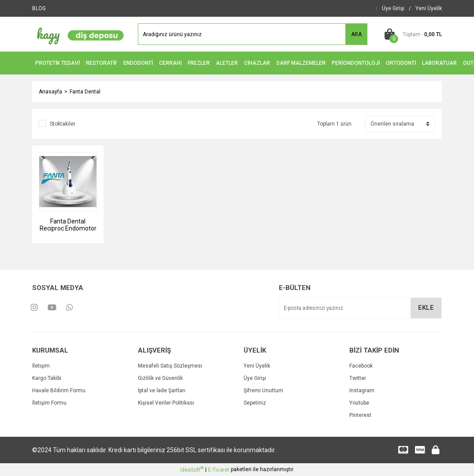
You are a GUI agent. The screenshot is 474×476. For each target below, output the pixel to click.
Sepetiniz (255, 403)
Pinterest (360, 415)
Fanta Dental (85, 92)
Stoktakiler (63, 124)
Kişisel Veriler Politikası (166, 403)
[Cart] (411, 34)
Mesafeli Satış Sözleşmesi (170, 366)
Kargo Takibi (47, 378)
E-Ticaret (219, 470)
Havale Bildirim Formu (59, 390)
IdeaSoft (192, 469)
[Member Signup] (429, 8)
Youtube (359, 403)
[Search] (253, 34)
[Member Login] (393, 8)
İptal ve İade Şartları (162, 390)
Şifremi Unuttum (263, 390)
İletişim (41, 366)
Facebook (361, 366)
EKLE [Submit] (426, 308)
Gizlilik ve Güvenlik (160, 378)
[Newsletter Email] (360, 308)
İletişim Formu (49, 403)
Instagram (362, 390)
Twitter (358, 378)
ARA (356, 34)
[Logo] (78, 34)
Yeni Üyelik (257, 366)
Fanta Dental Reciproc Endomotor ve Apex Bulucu (68, 225)
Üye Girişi (255, 378)
